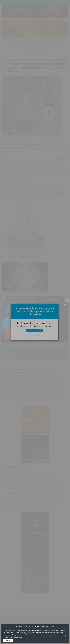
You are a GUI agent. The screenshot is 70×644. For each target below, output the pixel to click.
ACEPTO (8, 640)
